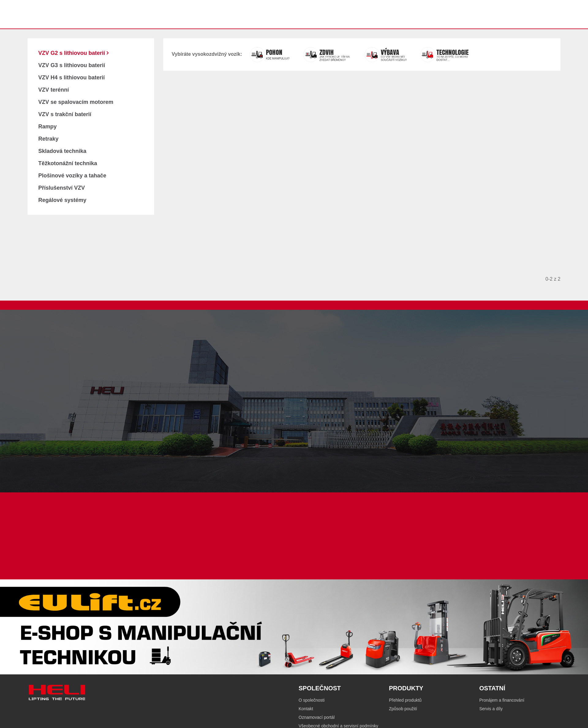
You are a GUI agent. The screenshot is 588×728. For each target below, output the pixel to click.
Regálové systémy (62, 200)
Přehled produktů (405, 700)
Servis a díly (491, 709)
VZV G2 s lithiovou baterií (72, 53)
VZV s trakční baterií (65, 114)
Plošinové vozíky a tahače (72, 176)
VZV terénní (54, 90)
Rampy (47, 127)
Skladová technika (62, 151)
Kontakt (306, 709)
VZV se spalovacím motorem (76, 102)
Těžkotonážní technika (68, 163)
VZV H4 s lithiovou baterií (72, 78)
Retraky (48, 139)
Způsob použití (403, 709)
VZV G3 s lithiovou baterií (72, 65)
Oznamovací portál (317, 717)
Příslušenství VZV (62, 188)
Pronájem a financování (502, 700)
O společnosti (312, 700)
